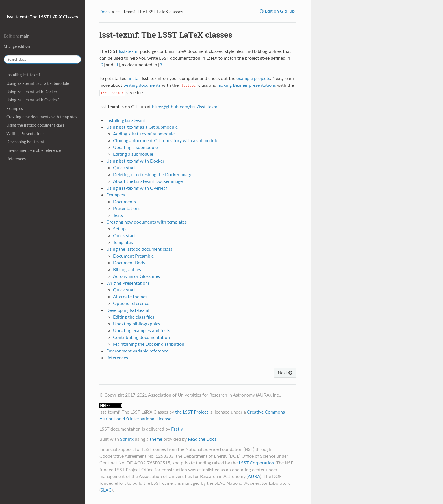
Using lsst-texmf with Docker (32, 92)
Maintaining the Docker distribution (149, 344)
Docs (105, 11)
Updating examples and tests (142, 330)
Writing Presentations (25, 134)
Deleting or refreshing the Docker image (153, 174)
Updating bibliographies (137, 324)
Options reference (131, 303)
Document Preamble (133, 256)
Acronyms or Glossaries (136, 276)
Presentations (127, 208)
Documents (124, 201)
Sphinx (127, 439)
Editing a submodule (133, 154)
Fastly (177, 429)
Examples (15, 108)
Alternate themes (130, 296)
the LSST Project (192, 412)
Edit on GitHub (279, 11)
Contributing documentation (141, 337)
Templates (123, 242)
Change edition (17, 46)
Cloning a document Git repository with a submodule (166, 140)
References (16, 159)
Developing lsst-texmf (25, 142)
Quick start (124, 167)
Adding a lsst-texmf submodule (144, 134)
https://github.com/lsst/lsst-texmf (185, 106)
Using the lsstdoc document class (35, 125)
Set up (119, 229)
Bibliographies (127, 269)
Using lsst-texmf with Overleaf (33, 100)
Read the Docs (202, 439)
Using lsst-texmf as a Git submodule (38, 83)
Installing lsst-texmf (23, 75)
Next (285, 372)
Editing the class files (134, 317)
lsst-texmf (129, 51)
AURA (254, 476)
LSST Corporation (256, 463)
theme (156, 439)
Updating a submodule (135, 147)
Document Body (129, 262)
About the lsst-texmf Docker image (148, 181)
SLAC (106, 490)
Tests (118, 215)
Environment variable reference (34, 150)
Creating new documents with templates (42, 117)
